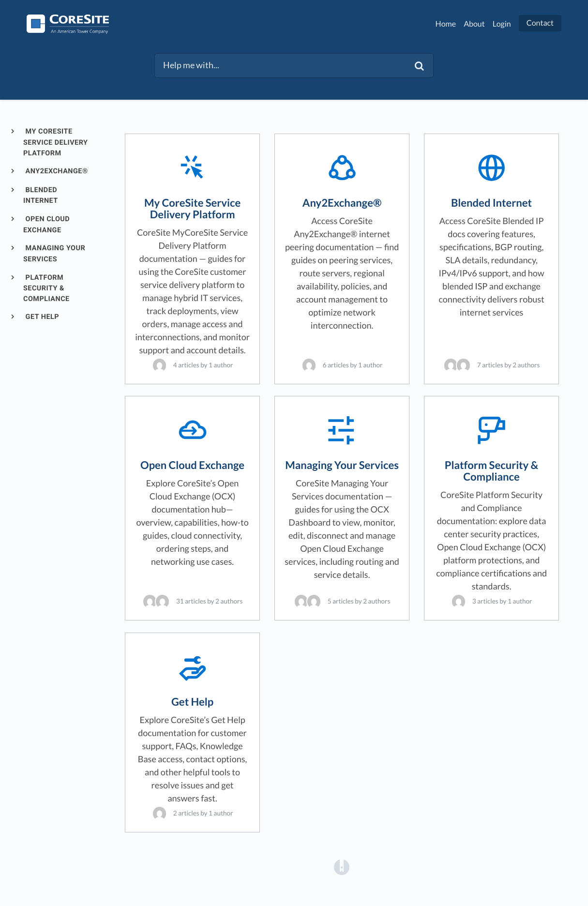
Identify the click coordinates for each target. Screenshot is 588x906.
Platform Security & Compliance (46, 288)
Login (502, 24)
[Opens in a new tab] (342, 867)
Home (446, 24)
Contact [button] (540, 23)
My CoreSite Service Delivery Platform (55, 142)
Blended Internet (41, 196)
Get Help (42, 317)
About (474, 24)
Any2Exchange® (56, 171)
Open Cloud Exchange (46, 225)
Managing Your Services (54, 254)
